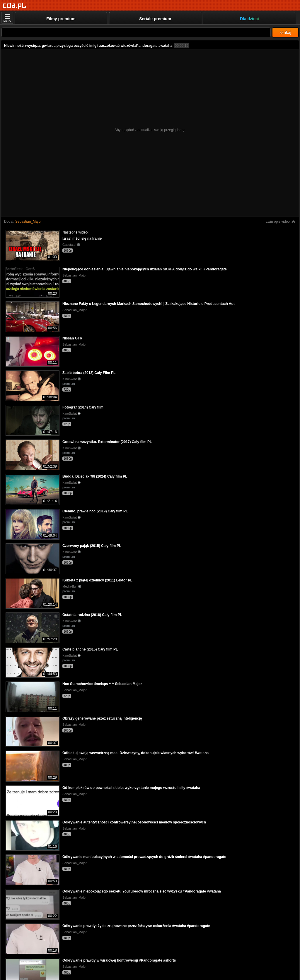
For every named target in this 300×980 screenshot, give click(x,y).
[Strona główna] (15, 6)
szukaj (285, 32)
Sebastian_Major (28, 222)
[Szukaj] (136, 32)
